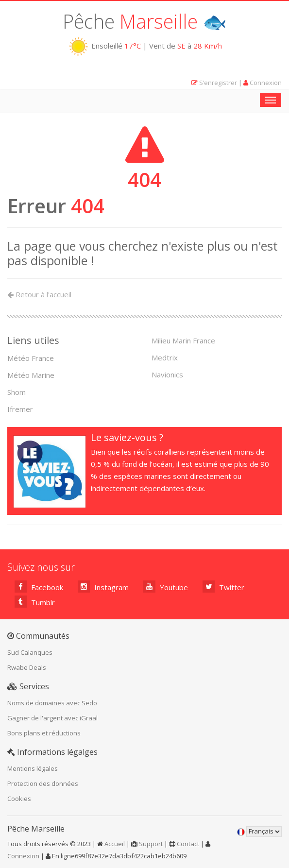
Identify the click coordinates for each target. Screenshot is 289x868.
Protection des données (43, 783)
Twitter (223, 587)
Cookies (19, 799)
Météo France (31, 358)
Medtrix (165, 357)
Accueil (115, 844)
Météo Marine (31, 375)
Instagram (103, 587)
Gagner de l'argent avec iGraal (52, 718)
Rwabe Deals (27, 667)
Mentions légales (33, 768)
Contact (188, 844)
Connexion (266, 83)
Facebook (39, 587)
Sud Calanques (30, 652)
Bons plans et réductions (44, 733)
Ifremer (20, 409)
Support (151, 844)
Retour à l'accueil (39, 294)
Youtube (166, 587)
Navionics (167, 374)
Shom (17, 392)
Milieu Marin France (183, 340)
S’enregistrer (218, 83)
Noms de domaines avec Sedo (52, 703)
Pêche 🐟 (145, 21)
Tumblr (35, 602)
